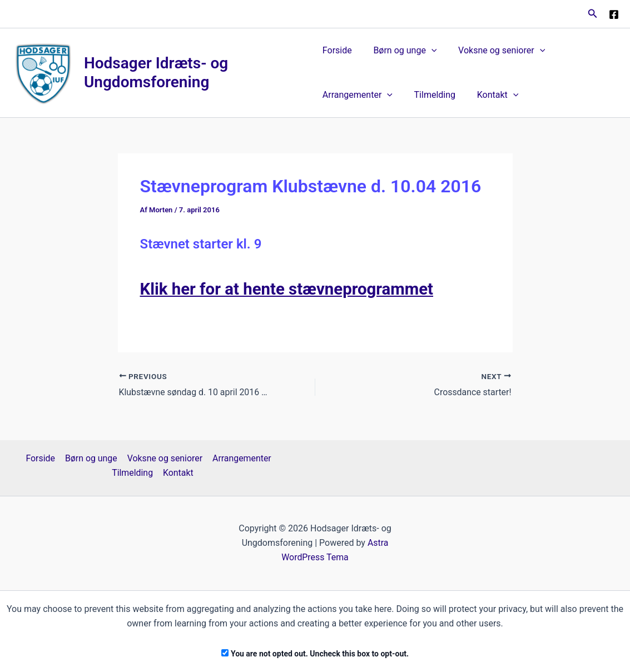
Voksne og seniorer (494, 51)
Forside (337, 50)
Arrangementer (358, 95)
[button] (593, 14)
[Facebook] (614, 14)
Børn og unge (401, 51)
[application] (428, 51)
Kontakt (490, 95)
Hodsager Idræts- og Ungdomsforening (157, 73)
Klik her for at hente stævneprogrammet (290, 289)
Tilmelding (431, 95)
